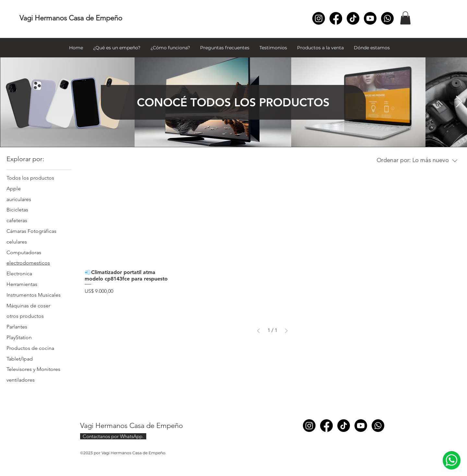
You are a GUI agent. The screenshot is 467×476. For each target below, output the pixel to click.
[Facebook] (336, 18)
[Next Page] (286, 331)
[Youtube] (370, 18)
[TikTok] (353, 18)
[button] (405, 18)
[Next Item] (459, 102)
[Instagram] (319, 18)
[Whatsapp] (387, 18)
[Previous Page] (258, 331)
